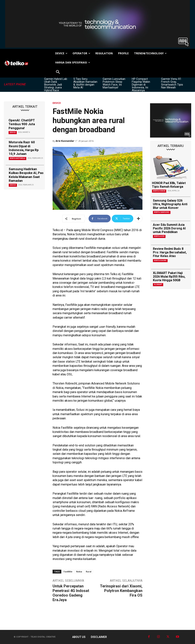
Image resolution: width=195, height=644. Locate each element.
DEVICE (13, 132)
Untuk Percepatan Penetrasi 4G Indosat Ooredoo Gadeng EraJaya (71, 593)
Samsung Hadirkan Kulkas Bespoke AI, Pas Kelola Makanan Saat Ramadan (26, 175)
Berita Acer (159, 236)
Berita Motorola (18, 158)
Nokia (79, 572)
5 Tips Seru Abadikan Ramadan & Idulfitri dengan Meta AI (85, 83)
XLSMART (158, 284)
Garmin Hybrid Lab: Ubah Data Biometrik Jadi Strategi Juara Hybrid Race (56, 85)
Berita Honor (159, 191)
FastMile (68, 572)
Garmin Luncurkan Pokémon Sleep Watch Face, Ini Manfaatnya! (114, 83)
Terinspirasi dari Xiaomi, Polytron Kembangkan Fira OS (121, 591)
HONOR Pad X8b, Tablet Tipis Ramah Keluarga (169, 185)
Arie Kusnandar (65, 141)
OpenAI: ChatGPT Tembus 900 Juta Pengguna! (22, 124)
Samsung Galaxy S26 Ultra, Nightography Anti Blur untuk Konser (170, 204)
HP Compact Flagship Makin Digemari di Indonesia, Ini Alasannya (141, 85)
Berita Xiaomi (160, 260)
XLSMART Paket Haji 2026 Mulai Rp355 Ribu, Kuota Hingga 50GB (169, 277)
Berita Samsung (162, 212)
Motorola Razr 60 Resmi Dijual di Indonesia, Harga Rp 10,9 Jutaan (24, 148)
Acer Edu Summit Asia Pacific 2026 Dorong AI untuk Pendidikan (169, 228)
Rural (89, 572)
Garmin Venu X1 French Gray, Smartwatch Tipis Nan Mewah (172, 83)
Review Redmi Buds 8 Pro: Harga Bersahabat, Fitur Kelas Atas (170, 252)
